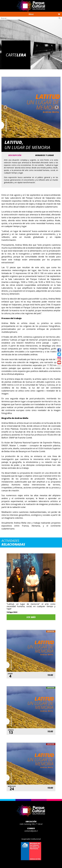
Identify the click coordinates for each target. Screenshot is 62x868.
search (60, 18)
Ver (31, 617)
